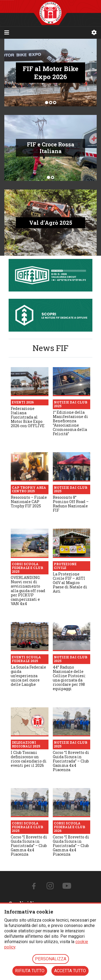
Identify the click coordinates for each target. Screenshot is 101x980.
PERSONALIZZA (51, 959)
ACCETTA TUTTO (70, 971)
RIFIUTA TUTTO (30, 971)
